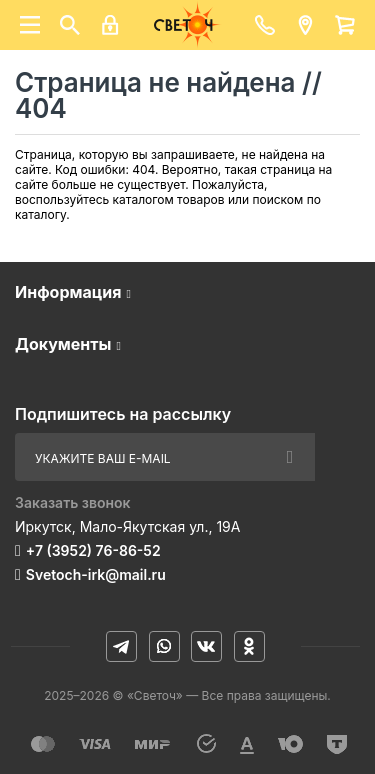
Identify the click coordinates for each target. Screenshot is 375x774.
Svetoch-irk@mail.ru (96, 574)
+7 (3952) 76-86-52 (93, 550)
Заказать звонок (73, 502)
